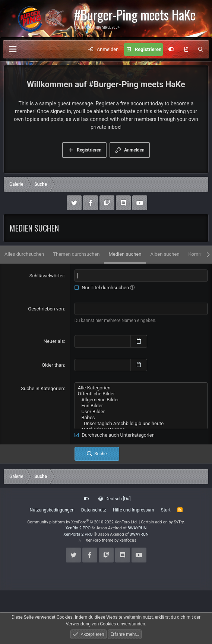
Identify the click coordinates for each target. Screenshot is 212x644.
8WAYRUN (137, 528)
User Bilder (141, 412)
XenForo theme (100, 540)
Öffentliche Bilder (141, 394)
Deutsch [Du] (114, 499)
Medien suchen (125, 254)
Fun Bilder (141, 406)
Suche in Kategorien (42, 388)
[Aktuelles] (186, 50)
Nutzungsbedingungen (52, 510)
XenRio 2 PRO (78, 528)
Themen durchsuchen (76, 254)
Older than (53, 365)
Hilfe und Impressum (134, 510)
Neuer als (54, 341)
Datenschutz (94, 510)
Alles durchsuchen (24, 254)
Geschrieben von (46, 309)
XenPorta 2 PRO (78, 534)
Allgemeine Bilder (141, 400)
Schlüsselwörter (47, 276)
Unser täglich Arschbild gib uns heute (141, 424)
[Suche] (201, 50)
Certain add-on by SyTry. (163, 522)
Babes (141, 418)
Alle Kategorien (141, 388)
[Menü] (13, 49)
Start (166, 510)
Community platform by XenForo (83, 522)
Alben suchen (165, 254)
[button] (132, 288)
